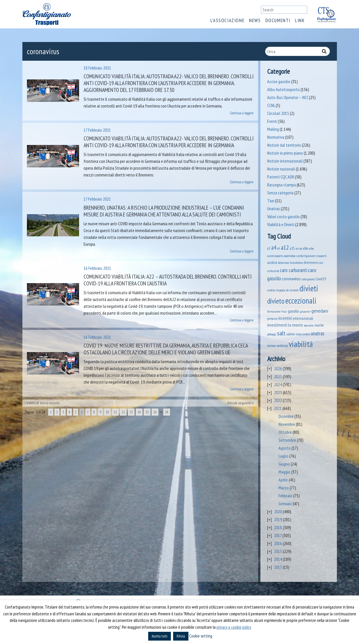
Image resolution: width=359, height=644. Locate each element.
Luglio (283, 456)
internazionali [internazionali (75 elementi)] (303, 318)
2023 (278, 392)
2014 (278, 559)
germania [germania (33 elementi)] (272, 319)
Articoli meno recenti (44, 403)
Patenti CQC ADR (281, 177)
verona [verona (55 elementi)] (271, 346)
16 (155, 412)
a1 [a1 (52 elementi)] (269, 248)
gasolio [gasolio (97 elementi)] (293, 311)
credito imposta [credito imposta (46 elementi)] (276, 290)
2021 (278, 408)
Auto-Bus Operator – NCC (288, 97)
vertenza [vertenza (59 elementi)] (282, 346)
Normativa (276, 137)
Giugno (284, 464)
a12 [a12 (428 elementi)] (285, 247)
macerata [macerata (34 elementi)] (309, 325)
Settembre (287, 440)
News (255, 20)
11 (115, 412)
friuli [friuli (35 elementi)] (284, 312)
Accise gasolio (279, 81)
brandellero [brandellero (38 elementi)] (297, 263)
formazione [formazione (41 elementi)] (274, 311)
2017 (278, 535)
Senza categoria (280, 193)
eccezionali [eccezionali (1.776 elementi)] (301, 301)
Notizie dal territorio (284, 145)
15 (147, 412)
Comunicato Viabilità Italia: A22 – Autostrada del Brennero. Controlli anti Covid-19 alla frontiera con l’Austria (168, 280)
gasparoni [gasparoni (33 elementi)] (305, 312)
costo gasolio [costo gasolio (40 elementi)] (308, 279)
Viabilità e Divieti (281, 224)
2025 (278, 376)
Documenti (278, 20)
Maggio (284, 472)
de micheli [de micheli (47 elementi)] (292, 290)
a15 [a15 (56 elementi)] (292, 248)
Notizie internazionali (285, 161)
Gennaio (285, 504)
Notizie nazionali (281, 169)
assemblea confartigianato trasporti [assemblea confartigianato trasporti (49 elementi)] (305, 256)
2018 (278, 527)
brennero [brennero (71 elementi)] (311, 262)
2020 (278, 512)
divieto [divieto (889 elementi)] (276, 301)
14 (139, 412)
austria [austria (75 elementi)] (272, 262)
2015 (278, 551)
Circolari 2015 (278, 113)
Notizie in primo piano (285, 153)
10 (107, 412)
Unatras (274, 209)
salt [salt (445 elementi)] (281, 333)
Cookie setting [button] (201, 636)
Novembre (287, 424)
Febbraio (285, 496)
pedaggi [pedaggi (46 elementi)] (272, 334)
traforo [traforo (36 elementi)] (306, 334)
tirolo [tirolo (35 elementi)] (299, 334)
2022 (278, 400)
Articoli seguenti (239, 403)
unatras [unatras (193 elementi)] (318, 333)
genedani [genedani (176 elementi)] (320, 311)
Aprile (283, 480)
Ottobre (285, 432)
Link (300, 20)
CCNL (271, 105)
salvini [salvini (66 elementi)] (291, 334)
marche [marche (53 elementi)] (319, 325)
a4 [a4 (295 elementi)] (274, 248)
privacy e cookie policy (234, 627)
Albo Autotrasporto (283, 89)
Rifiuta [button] (181, 636)
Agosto (285, 448)
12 (123, 412)
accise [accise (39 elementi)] (299, 248)
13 (131, 412)
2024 (278, 384)
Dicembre (286, 416)
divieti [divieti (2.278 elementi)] (309, 288)
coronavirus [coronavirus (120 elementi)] (291, 278)
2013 (278, 567)
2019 (278, 519)
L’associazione (228, 20)
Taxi (271, 201)
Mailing (273, 129)
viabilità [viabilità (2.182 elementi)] (301, 344)
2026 (278, 369)
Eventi (272, 121)
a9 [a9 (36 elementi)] (279, 249)
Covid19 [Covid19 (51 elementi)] (321, 279)
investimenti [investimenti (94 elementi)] (277, 325)
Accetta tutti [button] (160, 636)
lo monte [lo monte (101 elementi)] (296, 325)
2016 (278, 543)
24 (167, 412)
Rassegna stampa (282, 185)
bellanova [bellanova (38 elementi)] (283, 263)
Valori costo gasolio (283, 216)
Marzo (284, 488)
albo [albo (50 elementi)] (305, 248)
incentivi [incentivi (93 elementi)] (285, 318)
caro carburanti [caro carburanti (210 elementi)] (294, 270)
